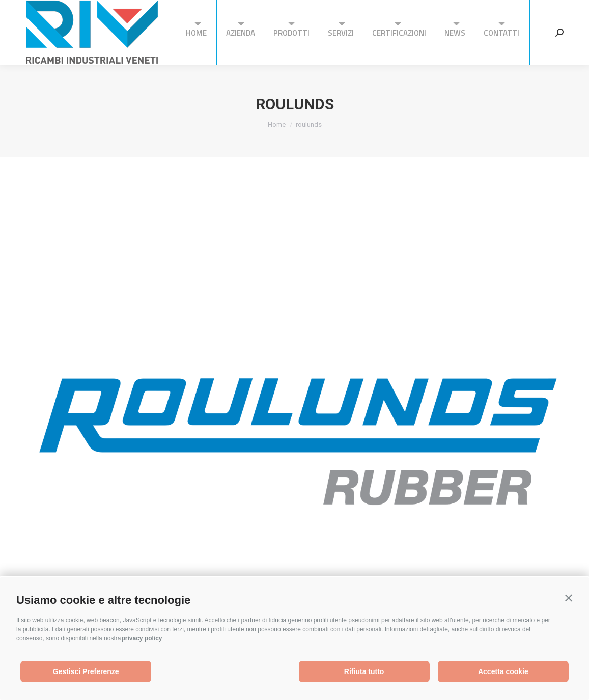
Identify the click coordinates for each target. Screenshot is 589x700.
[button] (569, 598)
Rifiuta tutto (364, 671)
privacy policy (142, 638)
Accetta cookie (503, 671)
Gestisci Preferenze (86, 671)
